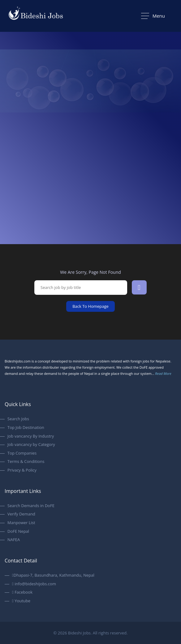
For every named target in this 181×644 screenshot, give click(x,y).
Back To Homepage (90, 306)
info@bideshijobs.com (34, 584)
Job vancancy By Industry (31, 436)
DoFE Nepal (18, 532)
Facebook (22, 592)
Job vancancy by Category (31, 445)
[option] (90, 136)
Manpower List (21, 523)
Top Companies (22, 453)
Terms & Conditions (26, 462)
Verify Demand (21, 514)
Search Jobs (18, 419)
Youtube (21, 601)
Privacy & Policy (22, 470)
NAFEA (14, 540)
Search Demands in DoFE (31, 506)
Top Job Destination (26, 428)
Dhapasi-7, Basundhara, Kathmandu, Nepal (53, 575)
